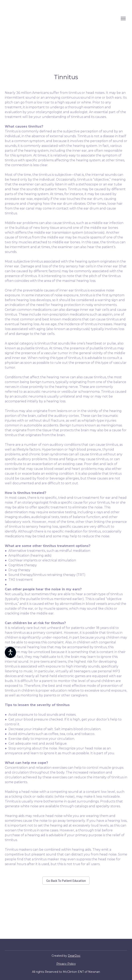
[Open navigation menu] (123, 18)
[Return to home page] (34, 18)
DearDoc (74, 956)
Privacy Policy (66, 964)
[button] (66, 881)
